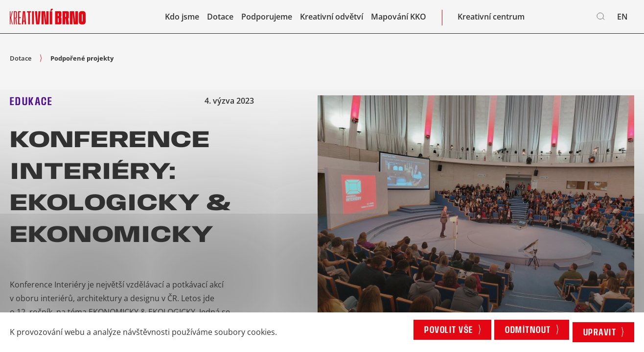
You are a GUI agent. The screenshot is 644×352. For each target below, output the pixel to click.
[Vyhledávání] (601, 20)
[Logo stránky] (48, 19)
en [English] (622, 20)
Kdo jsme (182, 20)
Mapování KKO (399, 20)
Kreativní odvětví (332, 20)
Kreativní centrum (491, 20)
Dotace (220, 20)
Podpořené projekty (82, 58)
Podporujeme (267, 20)
